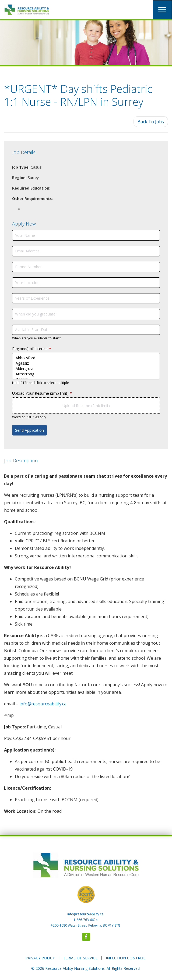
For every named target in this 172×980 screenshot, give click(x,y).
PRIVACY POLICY (40, 958)
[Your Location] (86, 283)
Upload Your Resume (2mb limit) (42, 393)
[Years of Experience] (86, 298)
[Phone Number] (86, 267)
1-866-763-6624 (85, 920)
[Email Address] (86, 251)
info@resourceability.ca (43, 704)
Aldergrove (86, 369)
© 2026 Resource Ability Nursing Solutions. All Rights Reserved (85, 968)
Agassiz (86, 363)
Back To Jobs (151, 122)
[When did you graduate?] (86, 314)
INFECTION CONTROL (126, 958)
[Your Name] (86, 235)
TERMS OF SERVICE (80, 958)
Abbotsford (86, 358)
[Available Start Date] (86, 330)
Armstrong (86, 374)
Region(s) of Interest (32, 349)
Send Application (29, 430)
